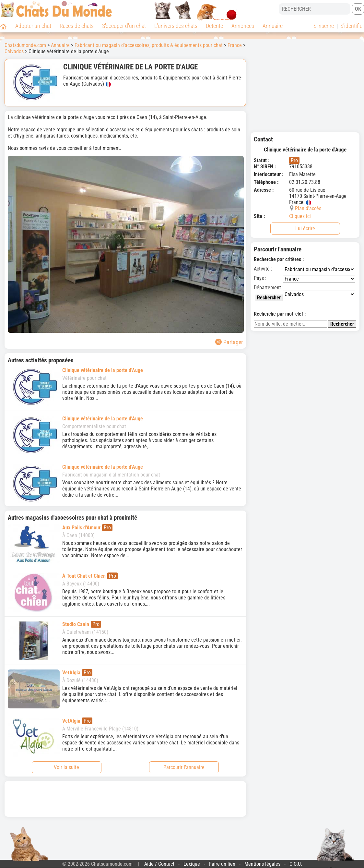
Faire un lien (222, 864)
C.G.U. (296, 864)
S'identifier (352, 26)
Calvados (14, 51)
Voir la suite (66, 767)
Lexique (192, 864)
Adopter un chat (33, 26)
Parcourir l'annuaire (184, 767)
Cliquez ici (300, 216)
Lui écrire (305, 229)
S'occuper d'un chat (124, 26)
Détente (214, 26)
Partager (229, 342)
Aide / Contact (159, 864)
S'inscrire (324, 26)
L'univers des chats (176, 26)
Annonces (243, 26)
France (235, 45)
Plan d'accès (308, 208)
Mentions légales (262, 864)
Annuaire (273, 26)
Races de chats (77, 26)
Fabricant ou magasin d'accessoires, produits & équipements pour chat (149, 45)
